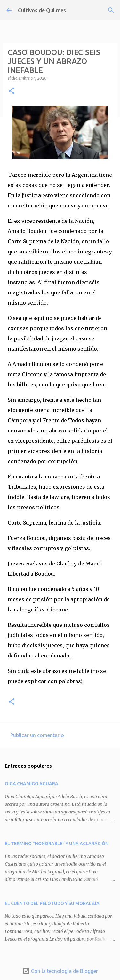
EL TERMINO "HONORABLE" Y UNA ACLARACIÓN (57, 844)
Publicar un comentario (37, 735)
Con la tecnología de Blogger (60, 971)
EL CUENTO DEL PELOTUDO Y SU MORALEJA (52, 903)
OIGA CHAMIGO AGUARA (32, 784)
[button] (12, 91)
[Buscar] (111, 10)
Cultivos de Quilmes (42, 10)
